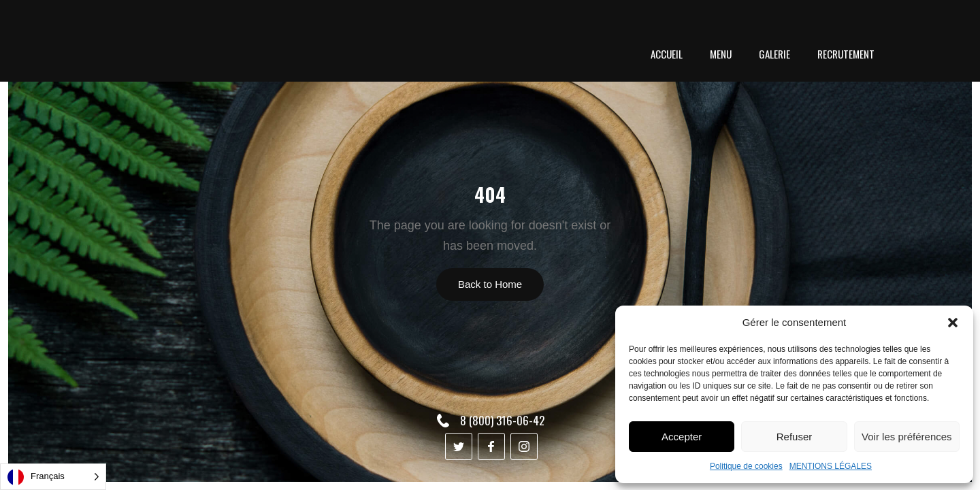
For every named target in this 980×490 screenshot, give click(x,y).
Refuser (795, 437)
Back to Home (490, 284)
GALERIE (774, 54)
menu (721, 54)
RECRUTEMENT (846, 54)
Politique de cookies (746, 466)
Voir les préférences (907, 437)
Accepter (682, 437)
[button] (953, 323)
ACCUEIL (667, 54)
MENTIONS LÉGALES (831, 466)
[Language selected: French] (53, 477)
